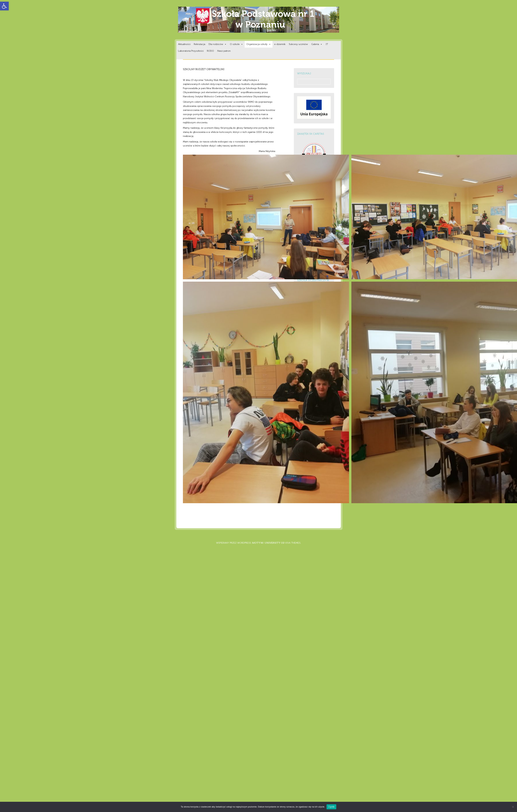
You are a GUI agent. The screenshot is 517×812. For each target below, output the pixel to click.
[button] (4, 6)
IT (327, 44)
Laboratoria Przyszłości (191, 51)
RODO (210, 51)
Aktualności (184, 44)
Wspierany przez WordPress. (234, 543)
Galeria (317, 44)
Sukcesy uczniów (298, 44)
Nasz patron (224, 51)
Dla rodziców (218, 44)
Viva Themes (293, 543)
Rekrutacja (200, 44)
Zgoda (331, 807)
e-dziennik (280, 44)
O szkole (236, 44)
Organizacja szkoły (259, 44)
